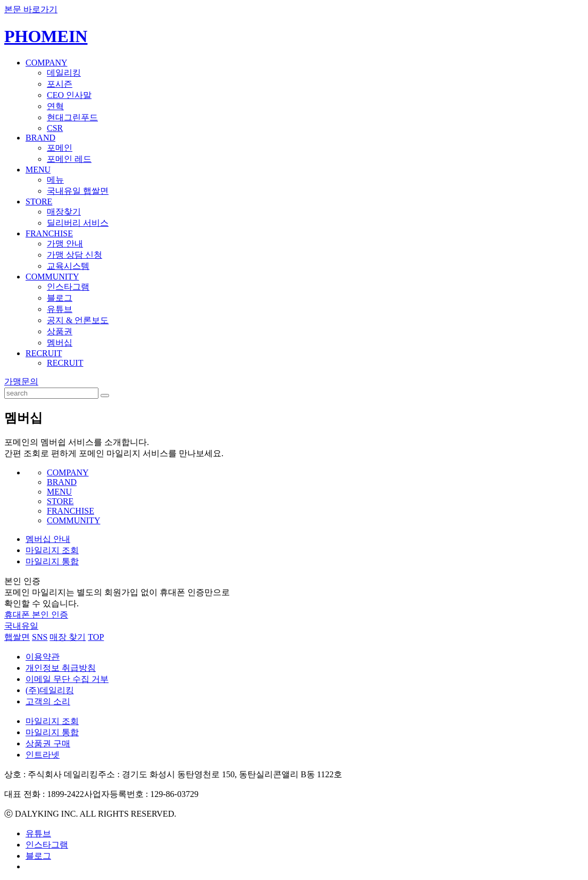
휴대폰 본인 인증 (36, 615)
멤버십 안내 (48, 539)
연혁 (55, 106)
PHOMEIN (46, 36)
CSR (55, 128)
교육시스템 (68, 266)
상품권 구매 (48, 743)
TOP (96, 637)
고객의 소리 (48, 701)
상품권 (60, 331)
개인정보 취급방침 (61, 668)
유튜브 (60, 309)
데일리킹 (64, 73)
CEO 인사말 (69, 95)
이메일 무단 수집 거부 (67, 679)
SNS (40, 637)
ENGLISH (569, 29)
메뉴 (55, 180)
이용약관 (43, 657)
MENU (38, 170)
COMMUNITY (52, 277)
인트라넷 (43, 755)
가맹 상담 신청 (74, 255)
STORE (39, 202)
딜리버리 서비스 (78, 223)
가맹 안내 (65, 244)
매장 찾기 (68, 637)
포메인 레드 (69, 159)
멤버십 (60, 343)
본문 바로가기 (31, 9)
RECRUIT (44, 353)
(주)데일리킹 (50, 690)
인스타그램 (68, 287)
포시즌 (60, 84)
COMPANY (47, 63)
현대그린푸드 (72, 117)
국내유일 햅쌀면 (78, 191)
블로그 (60, 298)
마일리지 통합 (52, 561)
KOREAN (536, 29)
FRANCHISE (49, 233)
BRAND (40, 138)
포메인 (60, 148)
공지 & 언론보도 (78, 320)
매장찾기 (64, 212)
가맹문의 (21, 381)
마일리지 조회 (52, 550)
